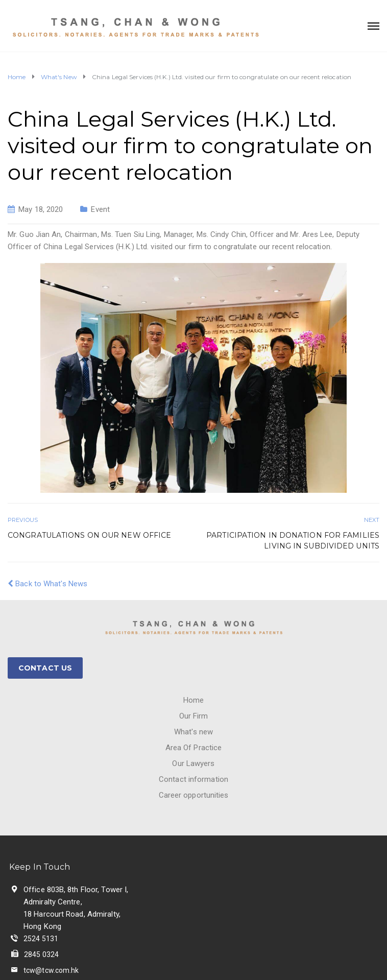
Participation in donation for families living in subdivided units (293, 541)
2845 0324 (41, 954)
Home (194, 700)
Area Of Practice (194, 748)
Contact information (194, 779)
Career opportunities (194, 795)
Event (100, 209)
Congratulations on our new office (89, 535)
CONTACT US (45, 668)
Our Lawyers (193, 763)
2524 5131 (41, 939)
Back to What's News (47, 584)
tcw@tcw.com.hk (51, 970)
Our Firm (194, 716)
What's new (194, 732)
